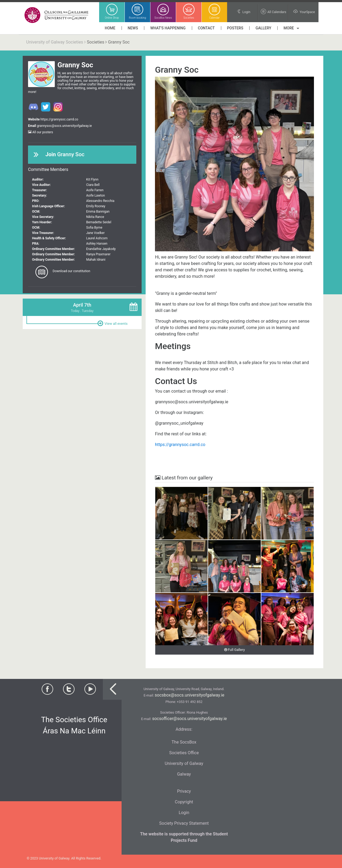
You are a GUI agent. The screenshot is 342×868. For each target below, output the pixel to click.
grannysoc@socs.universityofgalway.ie (64, 126)
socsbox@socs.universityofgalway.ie (189, 695)
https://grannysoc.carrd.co (59, 119)
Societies (96, 42)
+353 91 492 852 (190, 702)
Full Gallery (235, 650)
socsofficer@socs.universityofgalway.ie (189, 719)
